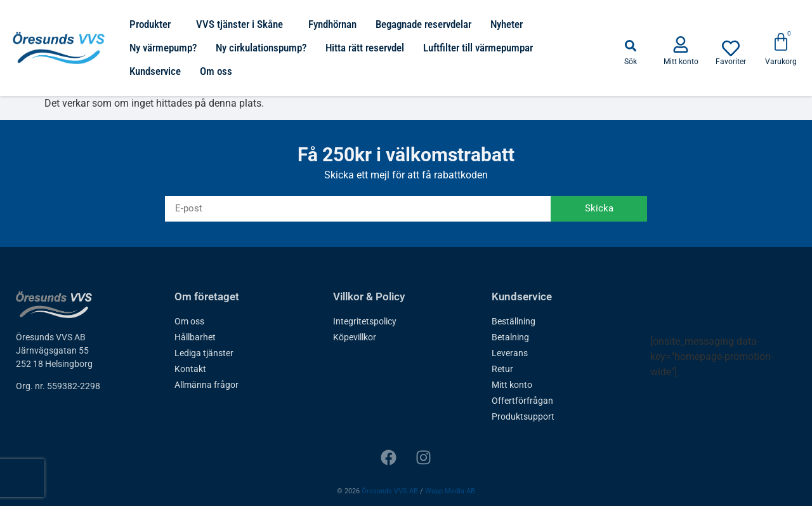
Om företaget (207, 296)
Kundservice (155, 71)
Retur (502, 369)
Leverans (510, 353)
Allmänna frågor (206, 385)
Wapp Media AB (450, 491)
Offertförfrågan (522, 401)
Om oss (216, 71)
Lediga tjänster (204, 353)
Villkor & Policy (369, 296)
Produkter (153, 24)
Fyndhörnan (332, 24)
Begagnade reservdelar (423, 24)
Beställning (514, 321)
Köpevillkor (355, 337)
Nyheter (507, 24)
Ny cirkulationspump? (261, 48)
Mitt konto (512, 385)
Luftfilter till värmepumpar (478, 48)
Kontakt (190, 369)
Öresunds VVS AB (390, 491)
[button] (631, 46)
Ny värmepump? (163, 48)
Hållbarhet (195, 337)
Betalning (510, 337)
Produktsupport (523, 416)
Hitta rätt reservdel (365, 48)
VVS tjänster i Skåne (243, 24)
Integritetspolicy (365, 321)
